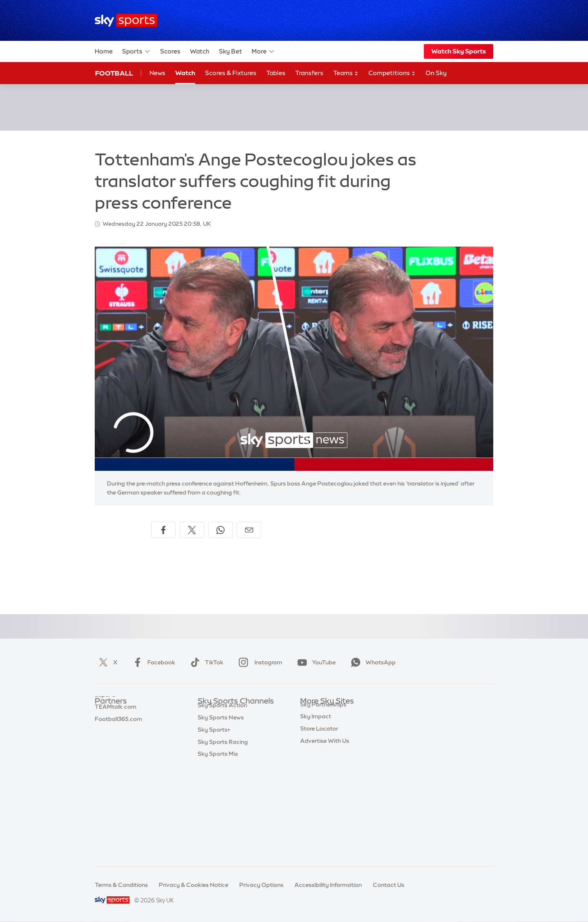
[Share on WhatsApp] (220, 530)
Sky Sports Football (225, 738)
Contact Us (389, 885)
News (157, 73)
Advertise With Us (325, 811)
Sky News (313, 726)
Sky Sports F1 (216, 775)
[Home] (126, 21)
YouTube (315, 662)
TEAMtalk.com (116, 738)
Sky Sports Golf (219, 762)
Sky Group (314, 750)
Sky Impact (316, 786)
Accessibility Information (328, 885)
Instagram (259, 662)
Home (104, 51)
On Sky (436, 73)
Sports (136, 51)
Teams (346, 73)
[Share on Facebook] (163, 530)
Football (114, 73)
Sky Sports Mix (218, 847)
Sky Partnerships (323, 775)
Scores (170, 51)
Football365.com (118, 750)
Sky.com (312, 714)
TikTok (205, 662)
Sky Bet (231, 51)
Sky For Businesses (326, 762)
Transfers (309, 73)
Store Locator (319, 799)
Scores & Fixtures (231, 73)
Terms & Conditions (121, 885)
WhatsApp (372, 662)
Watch (200, 51)
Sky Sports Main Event (228, 714)
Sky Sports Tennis (222, 786)
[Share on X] (192, 530)
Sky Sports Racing (223, 835)
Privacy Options (261, 885)
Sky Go (310, 738)
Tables (276, 73)
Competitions (392, 73)
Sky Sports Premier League (234, 726)
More (263, 51)
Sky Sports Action (222, 799)
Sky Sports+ (214, 823)
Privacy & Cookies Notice (194, 885)
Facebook (152, 662)
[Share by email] (249, 530)
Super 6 (105, 726)
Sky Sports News (221, 811)
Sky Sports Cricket (223, 750)
